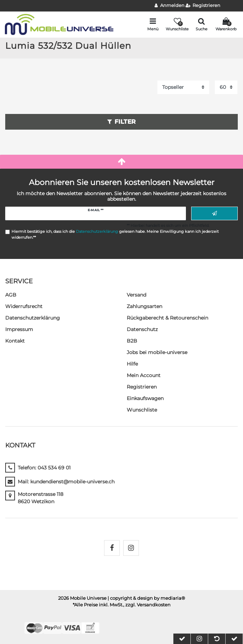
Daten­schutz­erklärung (33, 318)
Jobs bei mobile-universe (157, 352)
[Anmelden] (170, 6)
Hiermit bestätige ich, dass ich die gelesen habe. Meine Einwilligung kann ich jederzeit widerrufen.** (115, 234)
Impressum (19, 329)
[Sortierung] (183, 87)
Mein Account (144, 375)
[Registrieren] (203, 6)
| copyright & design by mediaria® (146, 598)
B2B (132, 341)
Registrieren (142, 387)
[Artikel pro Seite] (226, 87)
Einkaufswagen (145, 398)
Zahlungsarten (144, 306)
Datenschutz (142, 329)
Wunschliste (142, 410)
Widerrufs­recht (24, 306)
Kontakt (15, 341)
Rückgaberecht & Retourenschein (167, 318)
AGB (11, 295)
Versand (136, 295)
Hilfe (132, 364)
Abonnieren (214, 214)
